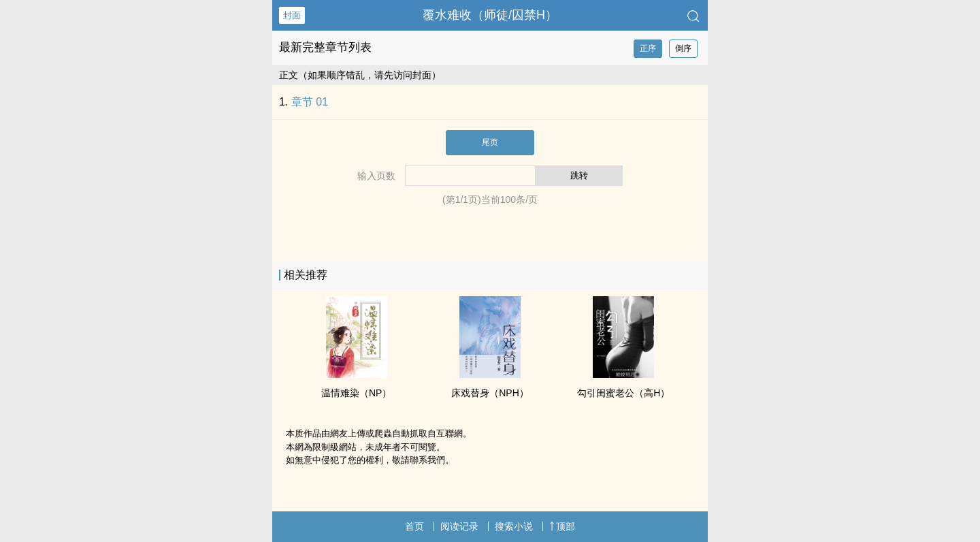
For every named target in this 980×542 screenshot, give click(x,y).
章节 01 (310, 102)
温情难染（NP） (356, 393)
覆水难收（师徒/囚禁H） (490, 15)
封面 (292, 15)
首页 (414, 526)
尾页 (490, 142)
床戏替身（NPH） (490, 393)
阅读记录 (459, 526)
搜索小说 (514, 526)
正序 (648, 48)
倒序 (683, 48)
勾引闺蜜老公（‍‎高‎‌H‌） (623, 393)
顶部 (562, 526)
